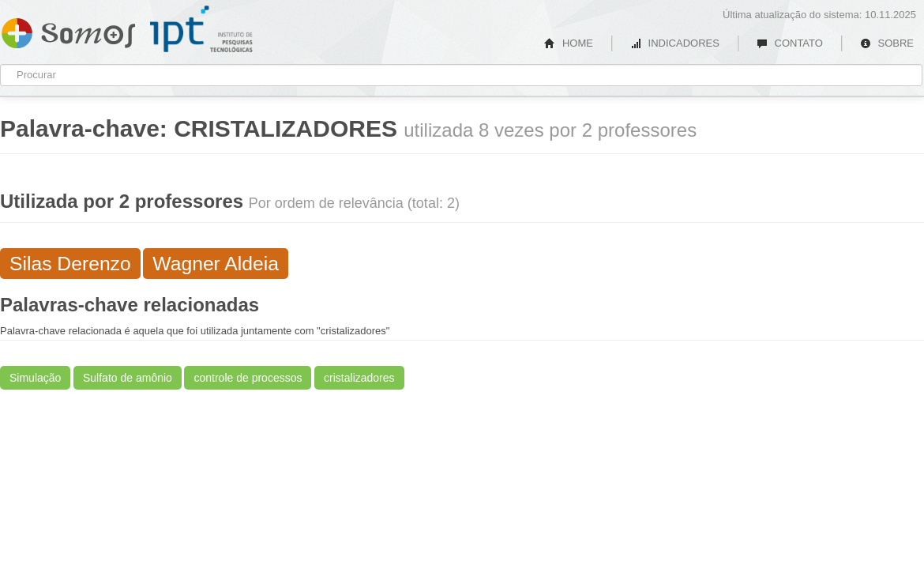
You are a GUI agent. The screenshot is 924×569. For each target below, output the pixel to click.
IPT (201, 29)
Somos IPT (68, 30)
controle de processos (248, 378)
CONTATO (790, 43)
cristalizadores (359, 378)
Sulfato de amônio (128, 378)
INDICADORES (675, 43)
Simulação (35, 378)
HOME (569, 43)
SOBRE (887, 43)
